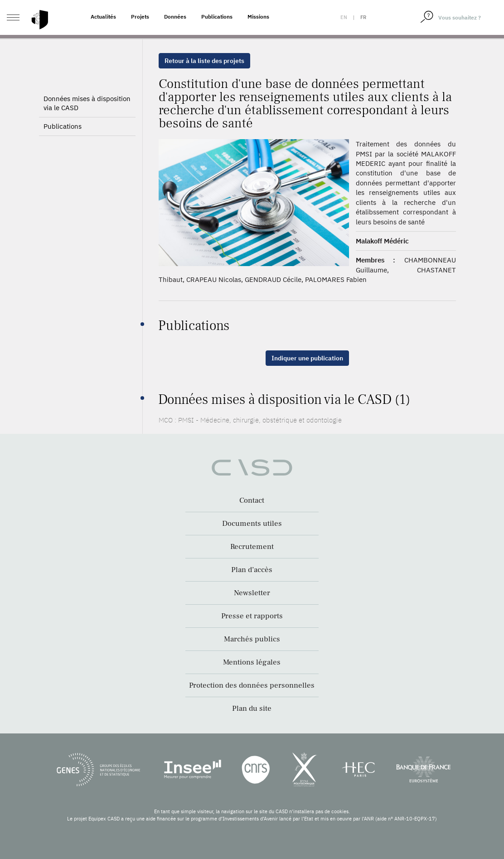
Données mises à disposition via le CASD (87, 119)
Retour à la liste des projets (204, 61)
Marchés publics (252, 639)
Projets (140, 17)
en (344, 17)
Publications (217, 17)
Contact (252, 500)
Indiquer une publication (307, 358)
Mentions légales (252, 662)
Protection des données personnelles (252, 685)
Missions (258, 17)
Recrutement (252, 547)
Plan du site (252, 709)
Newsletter (252, 593)
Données (175, 17)
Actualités (103, 17)
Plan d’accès (252, 570)
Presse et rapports (252, 616)
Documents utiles (252, 524)
